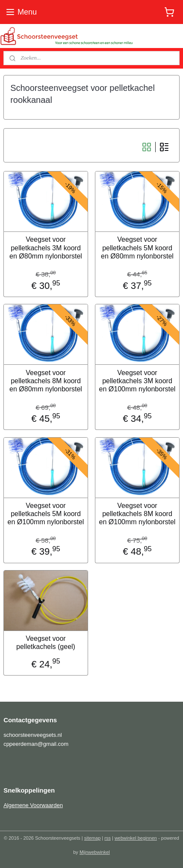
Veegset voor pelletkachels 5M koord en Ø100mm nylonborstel (46, 513)
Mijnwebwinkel (95, 852)
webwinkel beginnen (136, 838)
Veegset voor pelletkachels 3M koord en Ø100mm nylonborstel (137, 380)
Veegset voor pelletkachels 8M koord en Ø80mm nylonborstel (46, 380)
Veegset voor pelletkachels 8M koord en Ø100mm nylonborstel (137, 513)
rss (108, 838)
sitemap (93, 838)
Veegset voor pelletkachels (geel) (46, 643)
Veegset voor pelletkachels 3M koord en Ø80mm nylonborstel (46, 248)
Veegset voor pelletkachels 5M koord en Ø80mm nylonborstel (137, 248)
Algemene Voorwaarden (33, 805)
